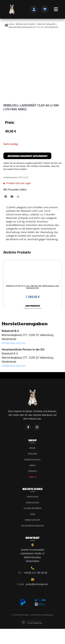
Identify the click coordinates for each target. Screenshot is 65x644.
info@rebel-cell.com (14, 343)
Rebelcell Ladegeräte (46, 24)
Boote (32, 448)
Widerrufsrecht (32, 520)
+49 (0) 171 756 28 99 (35, 573)
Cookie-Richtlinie (32, 508)
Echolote (32, 454)
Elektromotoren (32, 460)
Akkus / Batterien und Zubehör (22, 24)
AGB (33, 514)
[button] (6, 197)
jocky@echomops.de (37, 584)
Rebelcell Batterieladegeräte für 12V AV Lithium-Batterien (33, 27)
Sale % (32, 477)
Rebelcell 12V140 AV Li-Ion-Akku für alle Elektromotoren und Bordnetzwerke (32, 287)
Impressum (32, 497)
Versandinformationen (32, 526)
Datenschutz (33, 502)
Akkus (32, 465)
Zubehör (32, 471)
